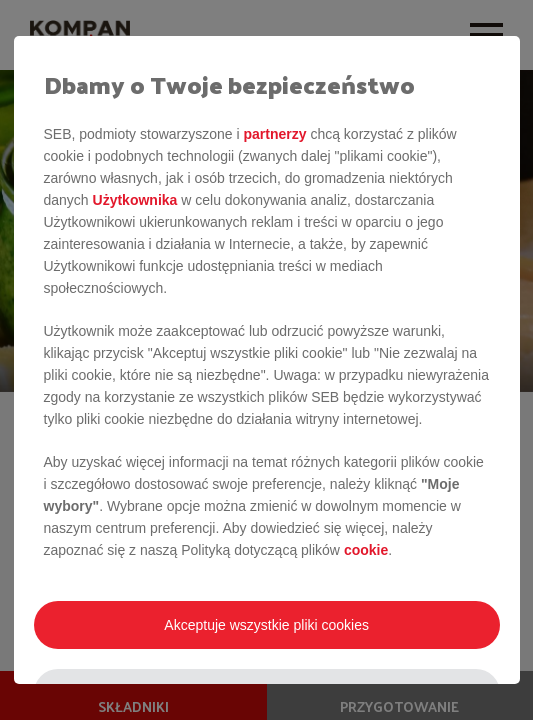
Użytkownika (135, 200)
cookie (366, 550)
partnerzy (274, 134)
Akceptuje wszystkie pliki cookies (266, 625)
